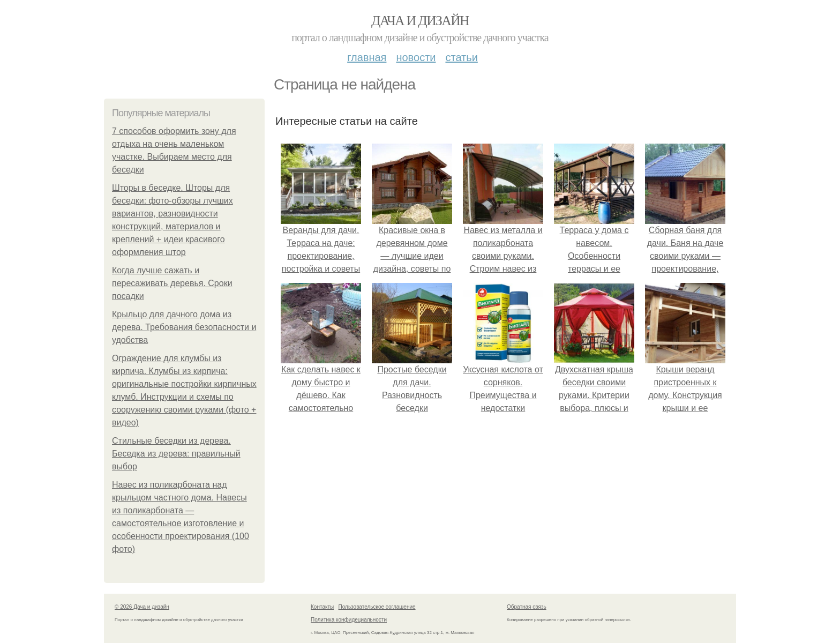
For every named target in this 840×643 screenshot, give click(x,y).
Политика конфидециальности (349, 620)
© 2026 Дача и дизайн (142, 607)
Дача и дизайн (420, 21)
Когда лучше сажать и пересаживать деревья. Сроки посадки (172, 283)
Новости (416, 57)
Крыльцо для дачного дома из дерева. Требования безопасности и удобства (184, 327)
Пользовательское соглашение (377, 607)
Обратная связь (527, 607)
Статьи (461, 57)
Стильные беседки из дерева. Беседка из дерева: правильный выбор (176, 454)
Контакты (322, 607)
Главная (367, 57)
